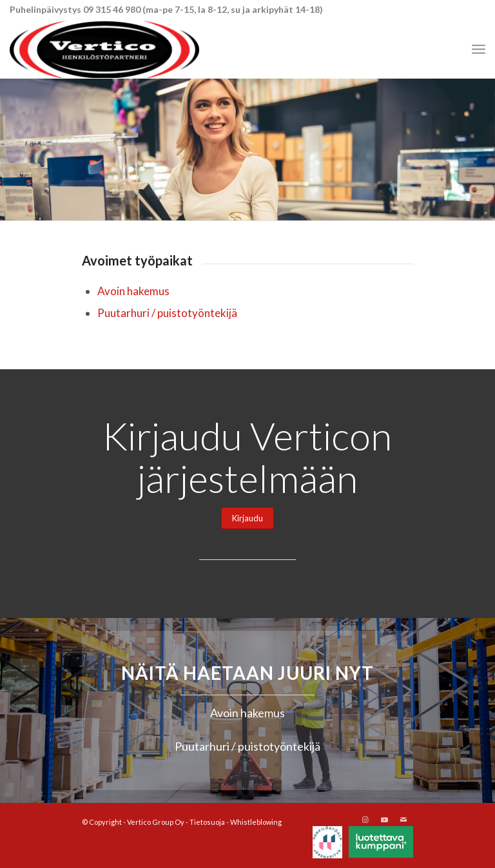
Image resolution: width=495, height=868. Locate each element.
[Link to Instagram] (365, 820)
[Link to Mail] (403, 820)
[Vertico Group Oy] (104, 49)
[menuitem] (479, 49)
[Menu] (479, 49)
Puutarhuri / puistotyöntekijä (167, 313)
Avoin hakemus (133, 291)
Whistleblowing (256, 822)
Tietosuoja (207, 822)
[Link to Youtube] (384, 820)
